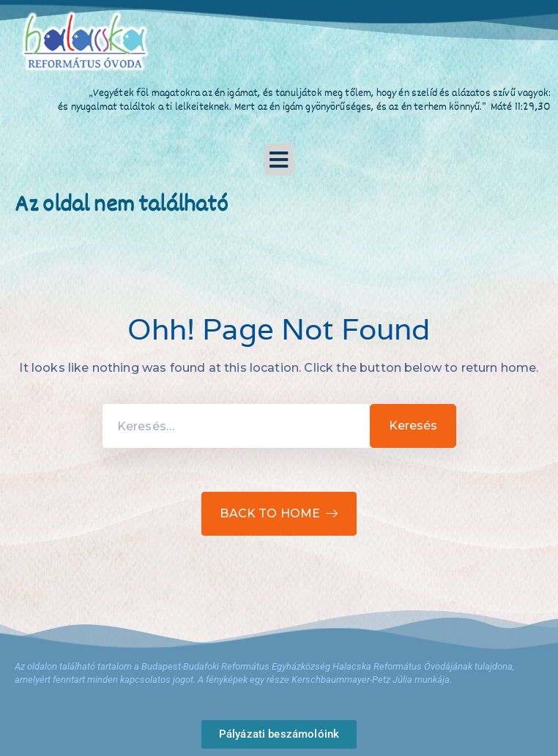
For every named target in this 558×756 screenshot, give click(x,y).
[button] (279, 160)
